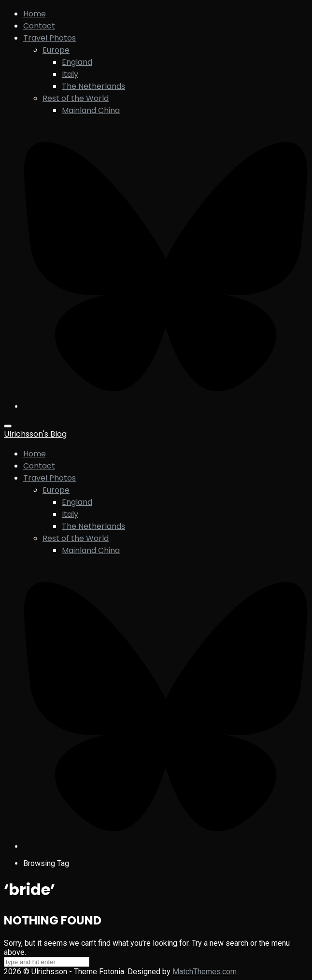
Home (35, 14)
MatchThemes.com (205, 972)
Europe (56, 50)
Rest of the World (76, 98)
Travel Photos (50, 38)
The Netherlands (93, 86)
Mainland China (91, 110)
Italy (70, 74)
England (77, 62)
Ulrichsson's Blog (35, 434)
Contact (39, 26)
